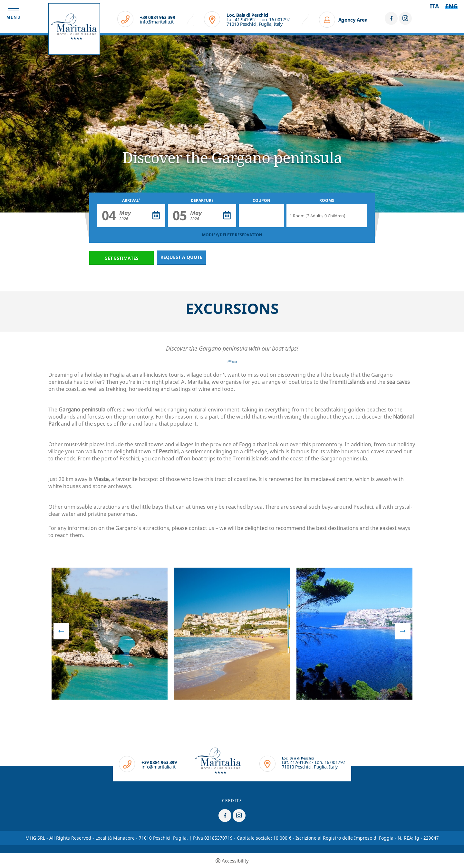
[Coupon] (261, 216)
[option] (232, 124)
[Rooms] (327, 216)
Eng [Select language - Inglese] (451, 6)
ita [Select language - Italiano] (434, 6)
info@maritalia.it (157, 22)
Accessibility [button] (235, 861)
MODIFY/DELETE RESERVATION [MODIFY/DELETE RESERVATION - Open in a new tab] (232, 235)
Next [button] (403, 631)
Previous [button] (61, 631)
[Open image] (110, 634)
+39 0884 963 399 (157, 17)
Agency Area (353, 20)
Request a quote (181, 257)
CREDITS (232, 801)
